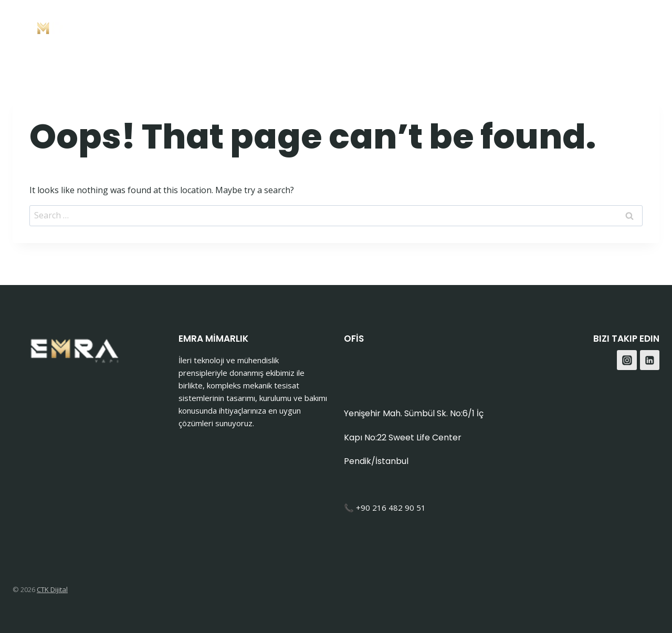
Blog (578, 27)
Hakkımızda (471, 27)
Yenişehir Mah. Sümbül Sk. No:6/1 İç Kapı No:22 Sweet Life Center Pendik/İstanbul (414, 437)
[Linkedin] (650, 360)
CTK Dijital (52, 589)
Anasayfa (312, 27)
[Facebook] (621, 27)
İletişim (533, 27)
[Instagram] (648, 27)
